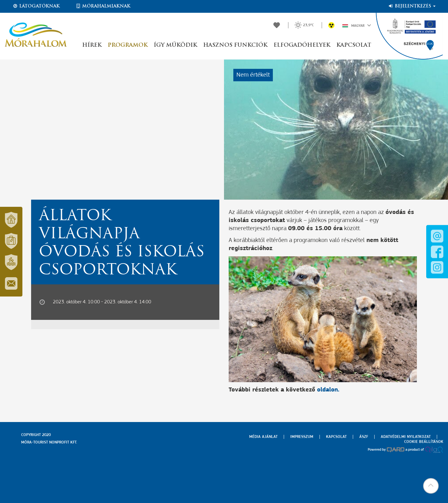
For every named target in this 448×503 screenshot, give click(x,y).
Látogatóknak (36, 6)
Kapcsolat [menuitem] (336, 437)
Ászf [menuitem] (364, 437)
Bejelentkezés (412, 6)
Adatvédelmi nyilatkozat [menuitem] (406, 437)
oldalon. (328, 390)
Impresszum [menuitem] (302, 437)
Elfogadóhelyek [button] (302, 45)
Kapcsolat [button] (354, 45)
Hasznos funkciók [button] (235, 45)
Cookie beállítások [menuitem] (424, 442)
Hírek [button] (92, 45)
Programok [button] (128, 45)
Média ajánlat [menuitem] (263, 437)
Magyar (357, 25)
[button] (431, 486)
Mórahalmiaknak (103, 6)
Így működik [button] (175, 45)
